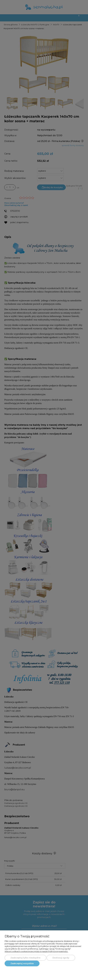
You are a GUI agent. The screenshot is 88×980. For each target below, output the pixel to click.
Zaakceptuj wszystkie (22, 963)
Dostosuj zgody (61, 958)
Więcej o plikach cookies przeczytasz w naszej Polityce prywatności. (36, 951)
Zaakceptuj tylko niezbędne (25, 958)
